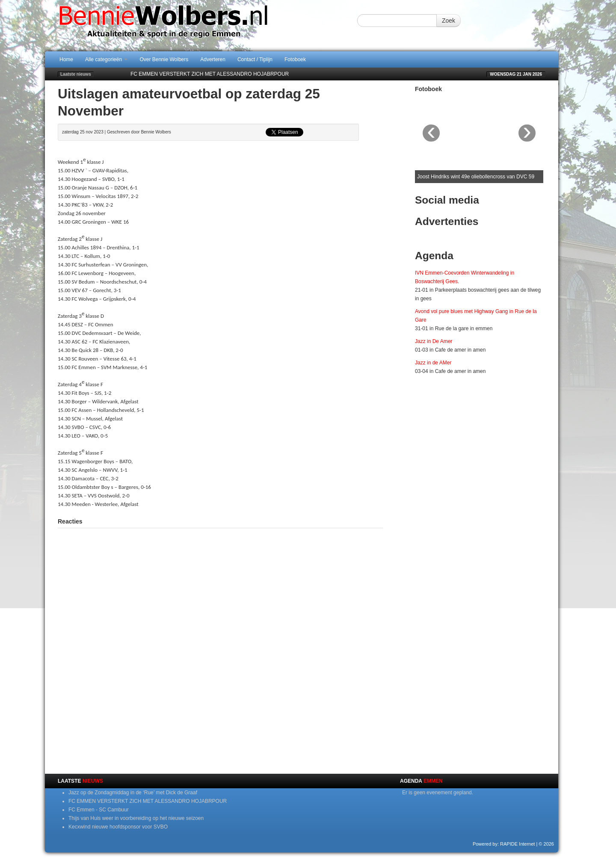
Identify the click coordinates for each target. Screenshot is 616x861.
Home (66, 59)
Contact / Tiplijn (255, 59)
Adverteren (213, 59)
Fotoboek (295, 59)
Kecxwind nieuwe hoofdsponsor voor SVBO (118, 827)
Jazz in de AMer (433, 363)
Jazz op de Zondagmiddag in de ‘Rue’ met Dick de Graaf (133, 793)
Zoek (449, 21)
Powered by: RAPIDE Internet (504, 844)
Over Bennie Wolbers (164, 59)
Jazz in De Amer (434, 341)
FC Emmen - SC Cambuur (99, 810)
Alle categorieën (106, 59)
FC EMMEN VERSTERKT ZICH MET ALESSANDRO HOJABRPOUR (210, 74)
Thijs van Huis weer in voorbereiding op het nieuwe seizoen (136, 818)
